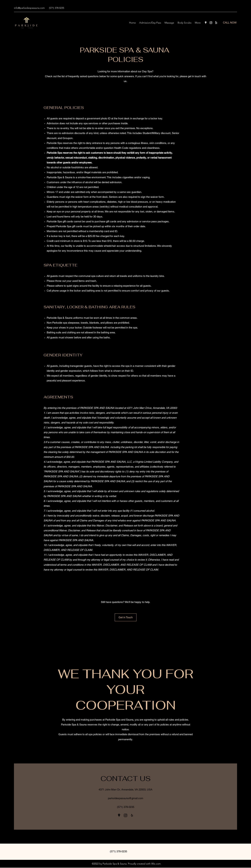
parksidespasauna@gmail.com (126, 798)
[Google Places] (206, 23)
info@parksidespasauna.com (29, 8)
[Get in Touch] (126, 617)
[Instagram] (211, 23)
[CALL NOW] (230, 23)
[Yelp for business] (216, 23)
